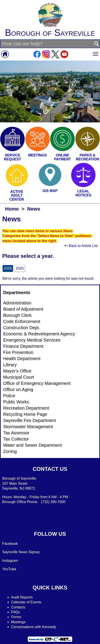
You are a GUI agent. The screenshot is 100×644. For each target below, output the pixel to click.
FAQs (16, 612)
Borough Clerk (17, 315)
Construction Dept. (22, 328)
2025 (20, 268)
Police (9, 396)
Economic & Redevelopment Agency (39, 334)
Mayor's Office (17, 371)
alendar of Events (28, 602)
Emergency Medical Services (32, 340)
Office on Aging (18, 389)
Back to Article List (81, 246)
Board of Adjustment (23, 309)
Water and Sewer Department (32, 445)
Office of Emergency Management (37, 383)
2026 (8, 268)
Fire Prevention (18, 352)
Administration (17, 303)
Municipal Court (19, 377)
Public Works (16, 402)
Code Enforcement (22, 321)
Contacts (18, 607)
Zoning (10, 451)
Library (10, 365)
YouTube (9, 569)
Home (12, 209)
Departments (17, 293)
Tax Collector (16, 439)
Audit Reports (22, 597)
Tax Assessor (16, 433)
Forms (16, 617)
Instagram (10, 561)
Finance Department (23, 346)
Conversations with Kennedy (34, 627)
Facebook (10, 544)
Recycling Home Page (25, 414)
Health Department (22, 359)
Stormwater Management (28, 427)
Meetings (18, 622)
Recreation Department (26, 408)
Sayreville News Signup (21, 552)
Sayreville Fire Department (29, 420)
